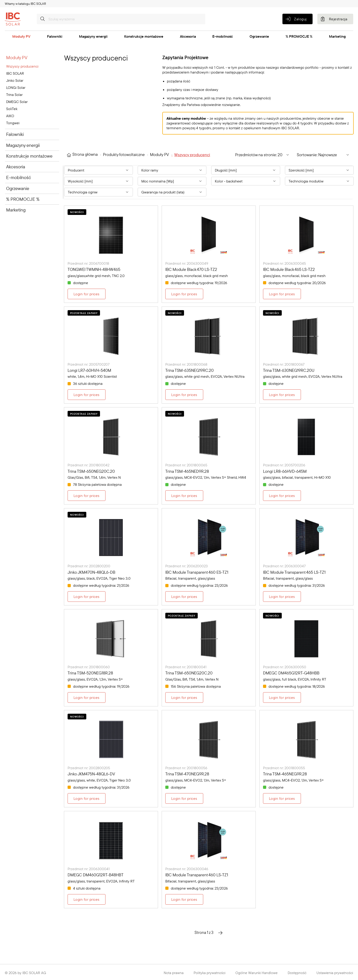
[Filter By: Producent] (99, 170)
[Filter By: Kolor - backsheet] (246, 181)
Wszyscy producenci (22, 66)
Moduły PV (21, 36)
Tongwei (13, 123)
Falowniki (55, 36)
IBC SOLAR (15, 73)
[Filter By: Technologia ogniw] (99, 192)
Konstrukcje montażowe (144, 36)
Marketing (337, 36)
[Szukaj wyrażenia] (121, 19)
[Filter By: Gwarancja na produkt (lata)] (172, 192)
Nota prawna (174, 973)
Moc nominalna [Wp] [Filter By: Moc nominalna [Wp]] (158, 181)
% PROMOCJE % (299, 36)
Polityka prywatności (209, 973)
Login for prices (87, 294)
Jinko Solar (15, 80)
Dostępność (297, 973)
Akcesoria (188, 36)
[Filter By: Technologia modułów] (319, 181)
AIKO (10, 116)
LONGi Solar (16, 87)
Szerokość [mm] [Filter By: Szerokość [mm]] (301, 170)
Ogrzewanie (259, 36)
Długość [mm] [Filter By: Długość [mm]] (226, 170)
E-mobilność (223, 36)
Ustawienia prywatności (335, 973)
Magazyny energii (93, 36)
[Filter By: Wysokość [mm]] (99, 181)
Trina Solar (14, 95)
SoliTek (12, 109)
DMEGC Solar (17, 102)
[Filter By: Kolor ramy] (172, 170)
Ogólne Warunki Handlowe (257, 973)
